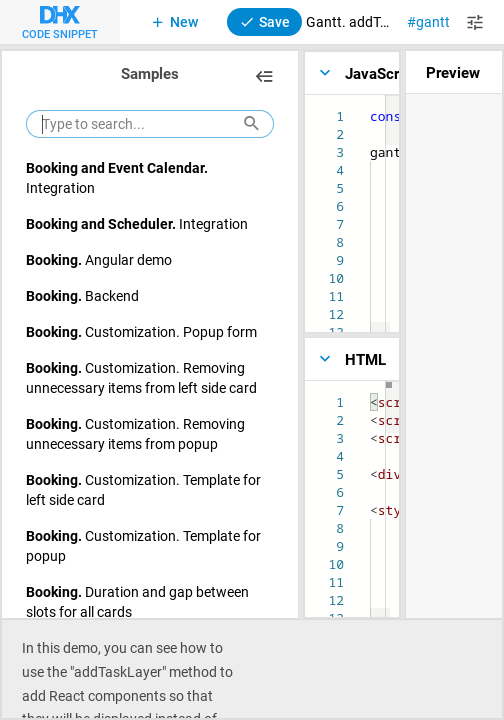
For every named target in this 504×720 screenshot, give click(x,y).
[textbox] (370, 393)
